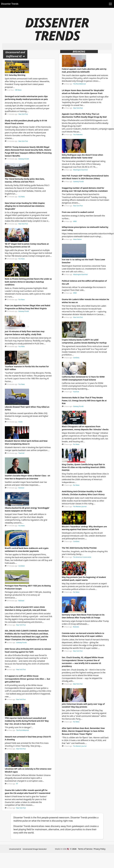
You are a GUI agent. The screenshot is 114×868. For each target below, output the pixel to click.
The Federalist (78, 135)
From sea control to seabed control (78, 212)
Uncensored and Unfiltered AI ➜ (15, 54)
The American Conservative (82, 557)
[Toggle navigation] (110, 4)
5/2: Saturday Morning (15, 75)
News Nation (77, 239)
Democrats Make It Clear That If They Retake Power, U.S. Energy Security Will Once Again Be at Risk (84, 400)
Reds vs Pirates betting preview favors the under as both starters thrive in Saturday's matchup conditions (28, 282)
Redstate (21, 488)
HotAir (21, 422)
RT (17, 784)
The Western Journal (80, 506)
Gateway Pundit (24, 159)
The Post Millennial (23, 730)
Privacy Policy (99, 849)
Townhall (21, 453)
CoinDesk (22, 566)
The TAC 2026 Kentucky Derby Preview (79, 548)
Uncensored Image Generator (35, 849)
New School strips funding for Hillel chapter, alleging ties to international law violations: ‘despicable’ (25, 206)
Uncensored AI (15, 849)
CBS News (18, 90)
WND (75, 221)
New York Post (23, 114)
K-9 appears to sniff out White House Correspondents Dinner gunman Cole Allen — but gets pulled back (27, 679)
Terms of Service (85, 849)
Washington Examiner (81, 170)
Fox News (22, 197)
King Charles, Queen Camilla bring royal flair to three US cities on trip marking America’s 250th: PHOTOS (84, 467)
